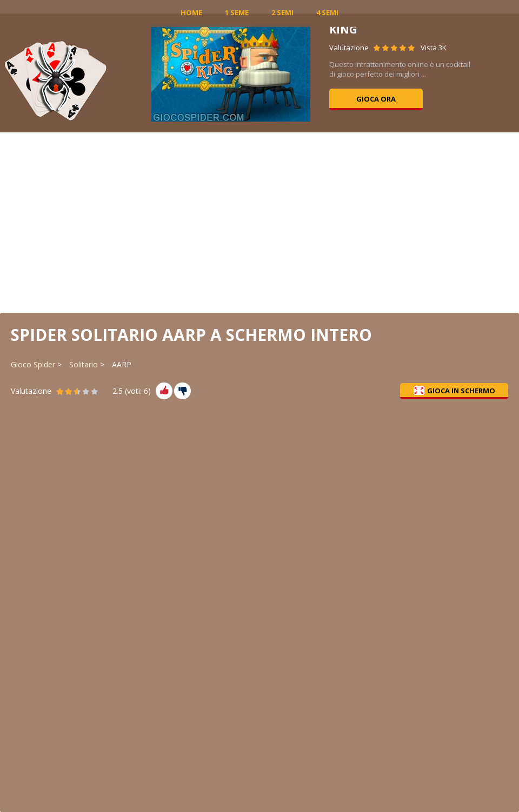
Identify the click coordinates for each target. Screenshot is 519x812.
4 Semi (327, 12)
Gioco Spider (33, 364)
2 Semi (282, 12)
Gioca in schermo (454, 391)
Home (191, 12)
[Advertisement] (260, 222)
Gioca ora (376, 99)
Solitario (84, 364)
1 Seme (237, 12)
